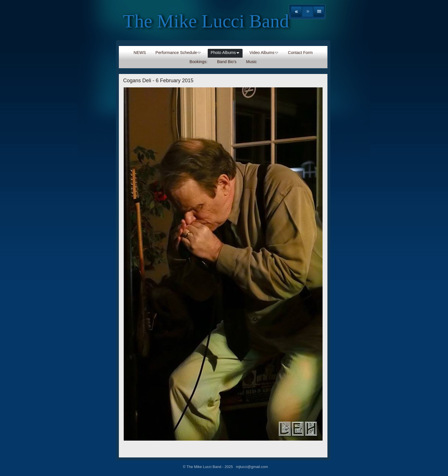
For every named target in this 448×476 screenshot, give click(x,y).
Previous (296, 12)
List (319, 12)
